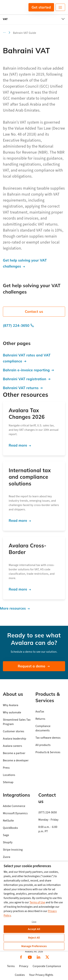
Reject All (34, 938)
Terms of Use (37, 902)
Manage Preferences (34, 946)
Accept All (34, 929)
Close (34, 922)
